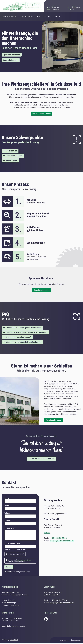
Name (7, 507)
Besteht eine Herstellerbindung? (19, 338)
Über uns (49, 17)
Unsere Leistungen (29, 17)
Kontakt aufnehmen (42, 291)
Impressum (64, 641)
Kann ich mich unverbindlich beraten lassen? (24, 343)
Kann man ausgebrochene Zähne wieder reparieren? (27, 333)
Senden (9, 568)
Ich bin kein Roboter (14, 555)
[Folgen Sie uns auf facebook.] (46, 620)
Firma (7, 499)
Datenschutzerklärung (24, 561)
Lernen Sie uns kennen (42, 114)
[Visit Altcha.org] (23, 555)
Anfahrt (47, 534)
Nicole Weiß (14, 641)
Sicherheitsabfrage (13, 544)
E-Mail (9, 522)
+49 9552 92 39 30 (59, 539)
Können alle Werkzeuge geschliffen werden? (24, 328)
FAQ (41, 17)
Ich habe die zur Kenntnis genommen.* (19, 562)
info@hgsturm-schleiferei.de (62, 542)
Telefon (7, 514)
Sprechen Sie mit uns (12, 54)
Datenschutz (76, 641)
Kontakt (59, 17)
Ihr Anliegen (10, 529)
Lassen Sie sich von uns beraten (42, 459)
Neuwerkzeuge (12, 161)
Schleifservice (11, 151)
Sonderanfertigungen (14, 156)
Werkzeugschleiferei (10, 17)
